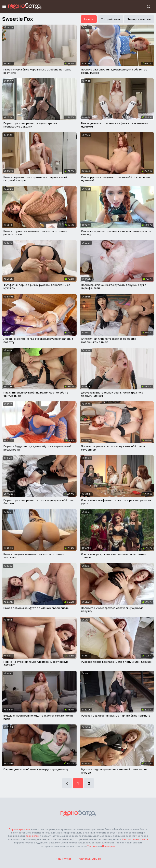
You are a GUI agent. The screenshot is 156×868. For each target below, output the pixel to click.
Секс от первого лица (135, 839)
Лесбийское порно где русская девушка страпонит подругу (38, 340)
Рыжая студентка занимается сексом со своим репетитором (35, 233)
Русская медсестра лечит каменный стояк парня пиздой (114, 771)
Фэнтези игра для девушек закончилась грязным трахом (114, 556)
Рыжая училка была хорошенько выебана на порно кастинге (37, 71)
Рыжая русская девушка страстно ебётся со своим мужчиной (116, 179)
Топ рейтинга (110, 19)
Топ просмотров (139, 19)
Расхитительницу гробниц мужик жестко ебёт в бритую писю (36, 394)
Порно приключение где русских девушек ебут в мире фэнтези (114, 286)
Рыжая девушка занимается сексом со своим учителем (34, 556)
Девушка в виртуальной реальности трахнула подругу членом (112, 394)
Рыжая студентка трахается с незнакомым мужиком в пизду (116, 233)
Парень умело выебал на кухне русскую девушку (36, 769)
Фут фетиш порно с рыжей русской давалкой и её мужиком (37, 286)
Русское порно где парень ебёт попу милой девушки (117, 662)
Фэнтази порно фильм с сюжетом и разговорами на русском (116, 502)
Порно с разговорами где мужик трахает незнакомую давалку (31, 125)
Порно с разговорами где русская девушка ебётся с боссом (39, 502)
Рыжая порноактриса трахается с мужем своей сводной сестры (35, 179)
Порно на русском (20, 829)
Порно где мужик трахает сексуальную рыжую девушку (112, 610)
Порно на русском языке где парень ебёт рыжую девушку (36, 663)
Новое (89, 19)
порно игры (32, 836)
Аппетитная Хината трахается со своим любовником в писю (108, 340)
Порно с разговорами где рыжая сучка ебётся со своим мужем (114, 71)
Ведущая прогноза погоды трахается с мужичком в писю (38, 717)
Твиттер (92, 846)
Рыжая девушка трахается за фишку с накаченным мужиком (115, 125)
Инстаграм (109, 846)
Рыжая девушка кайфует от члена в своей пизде (36, 608)
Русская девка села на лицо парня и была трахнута (116, 716)
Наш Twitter (63, 859)
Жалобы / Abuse (90, 859)
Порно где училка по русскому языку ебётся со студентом (113, 448)
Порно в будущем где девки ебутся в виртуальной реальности (37, 448)
